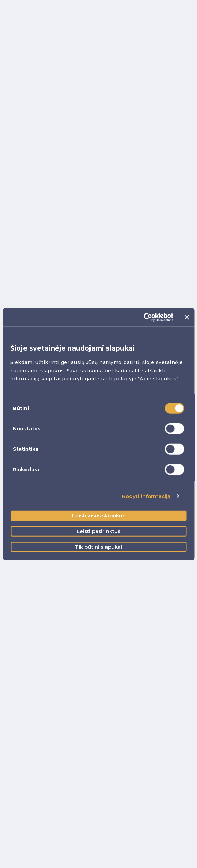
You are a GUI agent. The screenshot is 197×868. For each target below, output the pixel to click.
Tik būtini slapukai (98, 547)
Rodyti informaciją (146, 496)
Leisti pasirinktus (98, 531)
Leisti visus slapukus (99, 516)
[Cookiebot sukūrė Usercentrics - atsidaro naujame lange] (144, 317)
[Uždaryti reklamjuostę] (187, 317)
